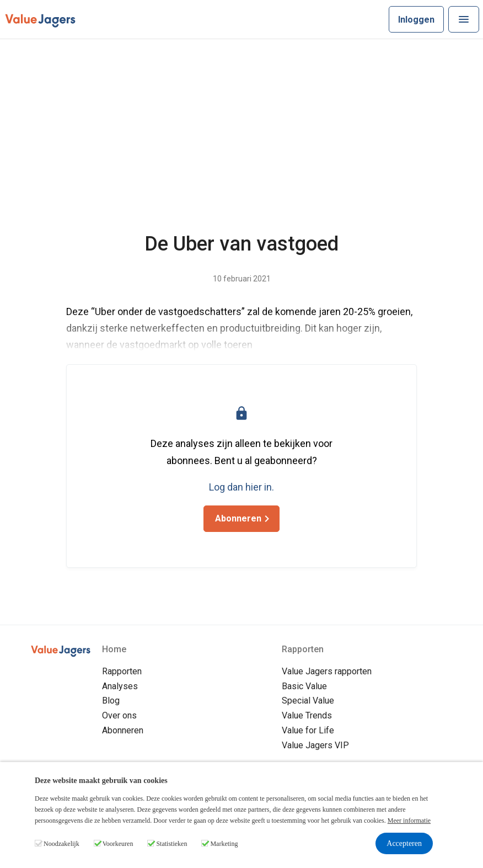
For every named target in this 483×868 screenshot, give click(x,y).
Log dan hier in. (241, 487)
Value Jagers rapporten (327, 671)
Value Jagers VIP (315, 745)
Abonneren (123, 730)
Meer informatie (409, 821)
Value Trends (307, 715)
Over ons (119, 715)
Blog (111, 701)
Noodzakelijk (61, 844)
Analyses (120, 686)
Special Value (308, 701)
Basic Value (304, 686)
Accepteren (404, 843)
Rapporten (122, 671)
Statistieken (171, 844)
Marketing (224, 844)
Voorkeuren (118, 844)
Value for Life (308, 730)
